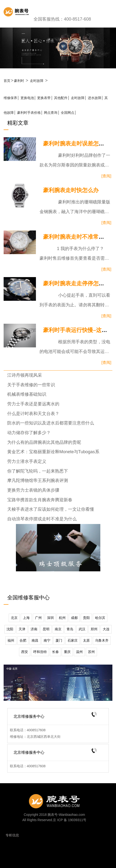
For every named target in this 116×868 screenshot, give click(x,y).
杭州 (62, 618)
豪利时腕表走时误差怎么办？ (79, 144)
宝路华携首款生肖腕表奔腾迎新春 (40, 500)
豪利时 (19, 81)
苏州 (91, 652)
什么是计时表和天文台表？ (33, 414)
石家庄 (73, 640)
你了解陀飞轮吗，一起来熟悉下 (38, 471)
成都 (74, 618)
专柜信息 (12, 835)
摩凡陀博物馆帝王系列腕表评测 (38, 481)
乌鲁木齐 (102, 640)
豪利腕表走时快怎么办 (71, 190)
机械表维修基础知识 (27, 394)
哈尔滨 (100, 618)
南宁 (47, 640)
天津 (22, 629)
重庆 (67, 652)
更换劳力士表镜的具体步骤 (33, 490)
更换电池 (27, 98)
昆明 (46, 629)
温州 (79, 652)
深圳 (50, 618)
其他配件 (61, 98)
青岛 (70, 629)
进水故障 (95, 98)
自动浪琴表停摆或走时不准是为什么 (42, 519)
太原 (86, 640)
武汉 (82, 629)
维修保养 (10, 98)
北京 (14, 618)
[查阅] (106, 176)
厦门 (59, 640)
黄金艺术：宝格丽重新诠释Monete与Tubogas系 (53, 452)
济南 (34, 629)
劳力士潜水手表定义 (27, 461)
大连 (106, 629)
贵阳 (86, 618)
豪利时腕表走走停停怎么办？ (79, 283)
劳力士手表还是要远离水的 (33, 404)
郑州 (94, 629)
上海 (26, 618)
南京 (58, 629)
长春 (55, 652)
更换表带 (44, 98)
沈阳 (10, 629)
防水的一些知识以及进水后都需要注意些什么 (51, 423)
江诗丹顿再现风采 (25, 375)
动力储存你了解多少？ (29, 433)
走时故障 (37, 81)
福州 (11, 640)
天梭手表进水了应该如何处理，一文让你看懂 (51, 509)
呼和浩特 (40, 652)
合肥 (23, 640)
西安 (25, 652)
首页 (7, 81)
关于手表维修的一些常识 (31, 385)
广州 (38, 618)
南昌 (35, 640)
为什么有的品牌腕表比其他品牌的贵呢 (44, 442)
